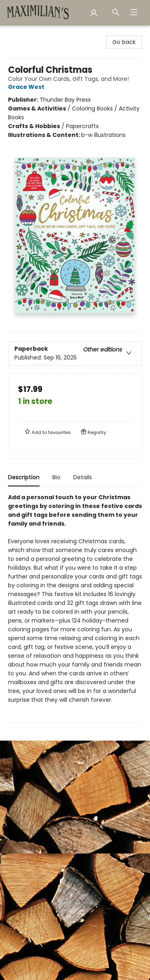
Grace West (27, 87)
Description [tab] (24, 477)
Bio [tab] (56, 477)
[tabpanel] (75, 608)
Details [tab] (83, 477)
